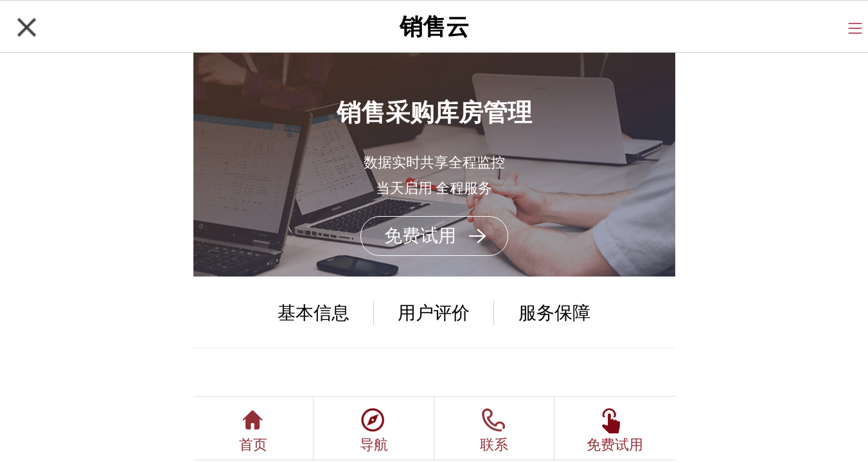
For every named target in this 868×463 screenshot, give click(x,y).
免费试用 (420, 236)
